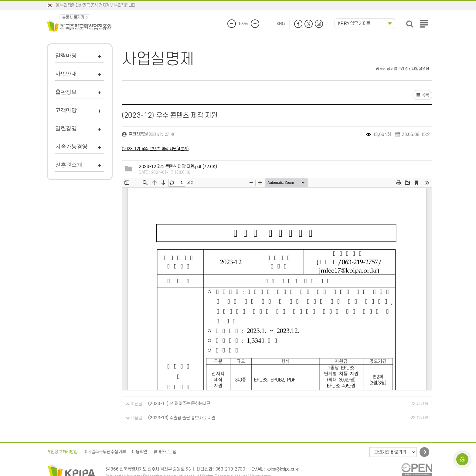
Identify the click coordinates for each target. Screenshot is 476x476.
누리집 (383, 69)
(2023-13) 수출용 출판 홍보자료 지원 (182, 418)
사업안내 (66, 74)
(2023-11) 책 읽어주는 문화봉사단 (179, 404)
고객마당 (66, 110)
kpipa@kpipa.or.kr (283, 469)
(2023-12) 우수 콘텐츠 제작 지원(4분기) (155, 149)
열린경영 (66, 128)
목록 (422, 95)
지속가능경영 (71, 147)
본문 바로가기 (73, 17)
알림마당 (66, 56)
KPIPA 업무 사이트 (354, 24)
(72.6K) (178, 167)
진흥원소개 (69, 165)
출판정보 (66, 92)
